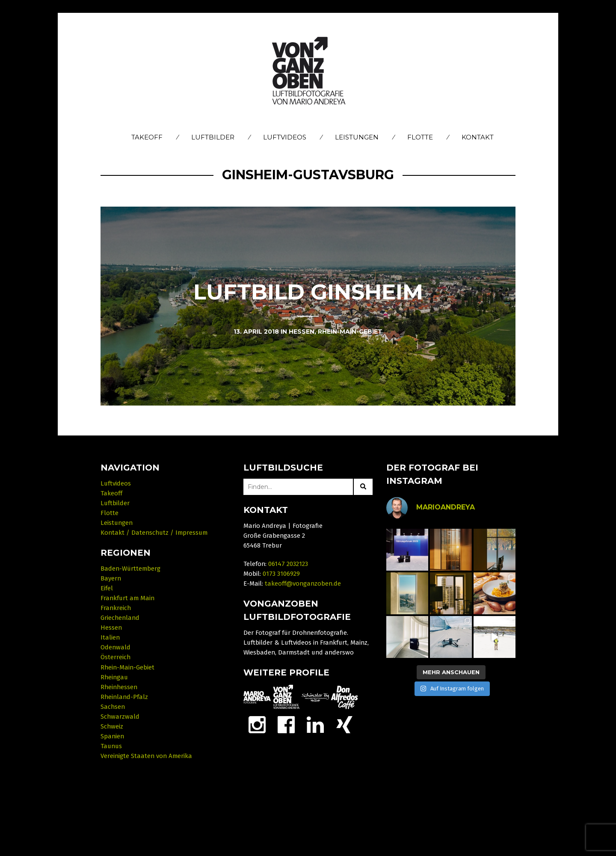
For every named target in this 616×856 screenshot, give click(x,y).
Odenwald (115, 647)
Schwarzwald (120, 717)
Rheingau (114, 677)
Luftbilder (213, 137)
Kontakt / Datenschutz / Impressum (154, 533)
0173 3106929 (281, 574)
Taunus (111, 746)
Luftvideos (285, 137)
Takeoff (147, 137)
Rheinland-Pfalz (124, 697)
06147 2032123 (288, 564)
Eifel (107, 588)
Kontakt (478, 137)
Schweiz (112, 726)
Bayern (111, 578)
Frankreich (116, 608)
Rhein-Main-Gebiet (127, 667)
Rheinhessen (119, 687)
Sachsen (113, 707)
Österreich (115, 657)
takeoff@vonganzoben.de (303, 584)
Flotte (420, 137)
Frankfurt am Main (127, 598)
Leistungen (357, 137)
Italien (110, 637)
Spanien (112, 736)
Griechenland (120, 618)
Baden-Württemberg (130, 569)
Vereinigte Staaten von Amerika (146, 756)
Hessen (111, 628)
